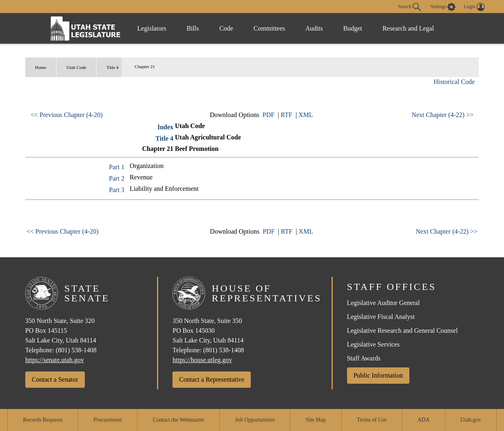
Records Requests (43, 420)
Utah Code (76, 67)
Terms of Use (372, 420)
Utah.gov (471, 420)
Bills (193, 28)
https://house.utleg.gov (202, 360)
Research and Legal (408, 28)
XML (306, 115)
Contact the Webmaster (179, 420)
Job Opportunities (255, 420)
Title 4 (112, 67)
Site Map (316, 420)
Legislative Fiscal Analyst (381, 317)
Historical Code (454, 82)
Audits (314, 28)
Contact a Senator (55, 379)
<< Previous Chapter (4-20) (67, 115)
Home (41, 67)
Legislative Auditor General (384, 303)
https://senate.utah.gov (55, 360)
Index (165, 127)
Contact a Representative (212, 379)
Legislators (152, 28)
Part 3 (117, 190)
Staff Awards (364, 358)
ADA (423, 420)
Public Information (378, 375)
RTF (286, 115)
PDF (269, 115)
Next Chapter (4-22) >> (442, 115)
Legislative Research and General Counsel (402, 330)
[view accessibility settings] (443, 7)
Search (409, 7)
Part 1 (117, 167)
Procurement (107, 420)
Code (226, 28)
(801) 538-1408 (76, 350)
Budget (353, 28)
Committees (269, 28)
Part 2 (117, 178)
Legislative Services (373, 344)
